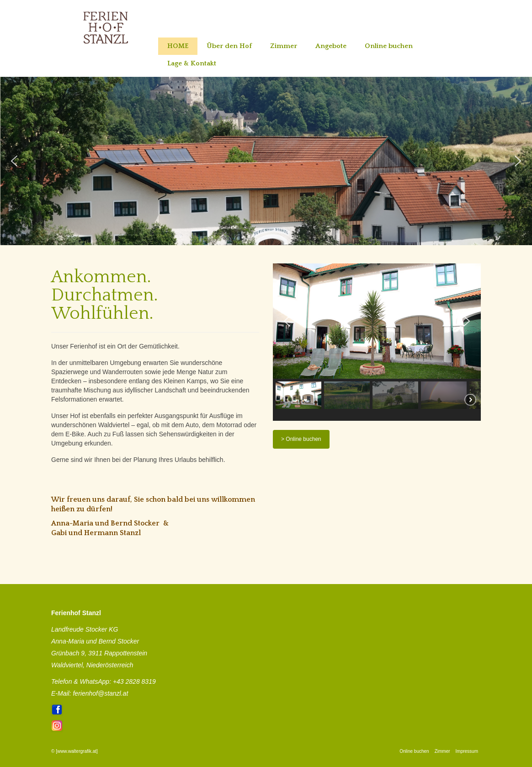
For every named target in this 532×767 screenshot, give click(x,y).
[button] (14, 161)
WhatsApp (95, 681)
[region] (266, 161)
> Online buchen (301, 439)
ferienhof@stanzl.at (100, 693)
